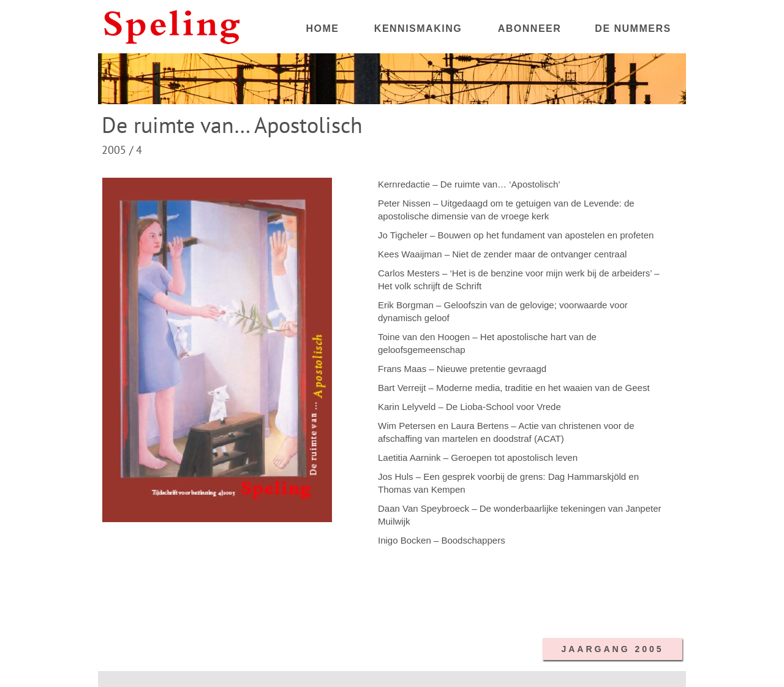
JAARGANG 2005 (612, 649)
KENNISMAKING (418, 28)
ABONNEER (530, 28)
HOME (323, 28)
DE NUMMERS (633, 28)
